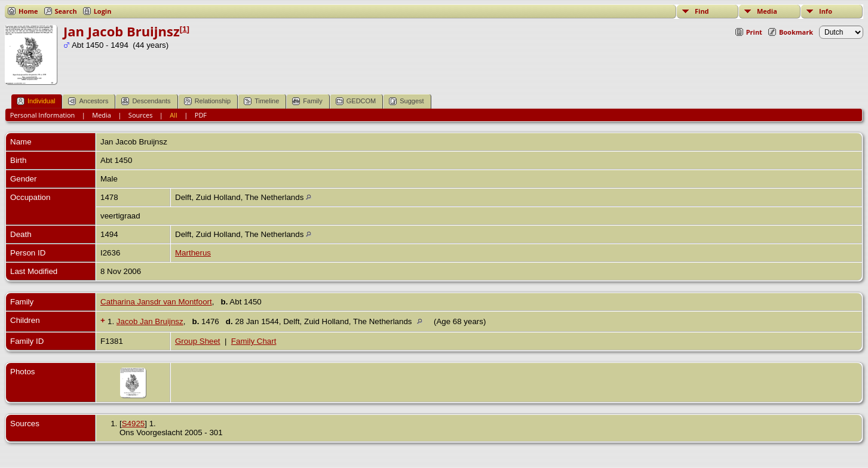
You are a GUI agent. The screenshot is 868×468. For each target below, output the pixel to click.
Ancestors (88, 101)
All (174, 115)
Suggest (406, 101)
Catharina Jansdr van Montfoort (156, 302)
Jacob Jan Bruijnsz (150, 321)
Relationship (208, 101)
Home (28, 11)
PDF (201, 115)
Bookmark (796, 32)
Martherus (193, 253)
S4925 (134, 424)
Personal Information (43, 115)
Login (103, 11)
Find (702, 11)
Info (826, 11)
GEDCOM (356, 101)
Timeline (261, 101)
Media (767, 11)
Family (307, 101)
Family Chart (254, 341)
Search (66, 11)
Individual (36, 101)
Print (754, 32)
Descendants (146, 101)
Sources (141, 115)
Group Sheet (198, 341)
